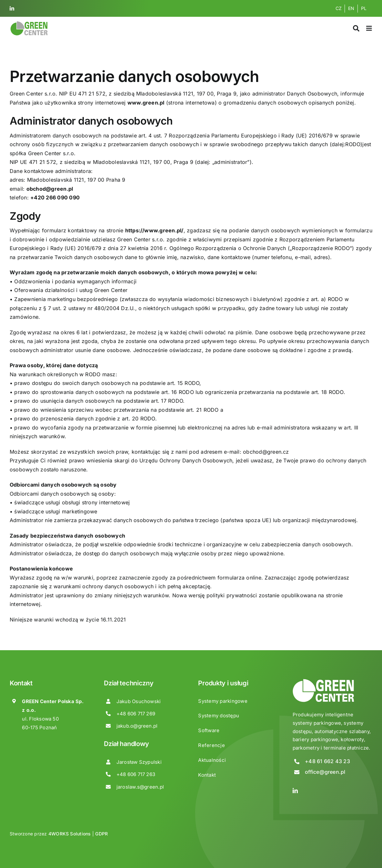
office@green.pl (325, 772)
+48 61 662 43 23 (327, 761)
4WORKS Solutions (70, 834)
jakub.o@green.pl (137, 726)
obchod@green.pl (50, 189)
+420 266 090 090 (55, 197)
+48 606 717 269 (136, 714)
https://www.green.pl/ (154, 230)
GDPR (101, 834)
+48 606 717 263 (136, 774)
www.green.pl (146, 103)
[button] (13, 855)
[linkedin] (12, 8)
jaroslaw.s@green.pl (140, 787)
